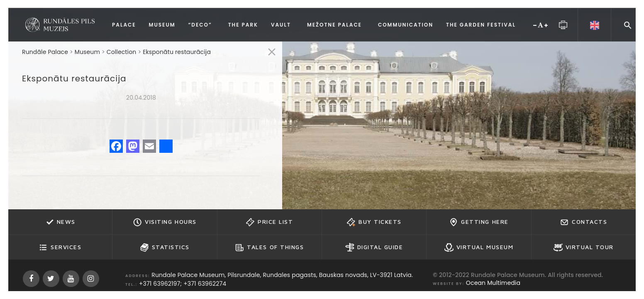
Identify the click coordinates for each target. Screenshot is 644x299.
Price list (269, 222)
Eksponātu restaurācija (177, 52)
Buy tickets (374, 222)
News (60, 222)
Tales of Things (269, 248)
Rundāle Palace (45, 52)
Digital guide (374, 248)
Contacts (583, 222)
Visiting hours (165, 222)
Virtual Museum (479, 248)
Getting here (479, 222)
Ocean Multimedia (493, 283)
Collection (122, 52)
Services (60, 248)
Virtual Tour (584, 248)
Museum (87, 52)
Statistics (165, 248)
